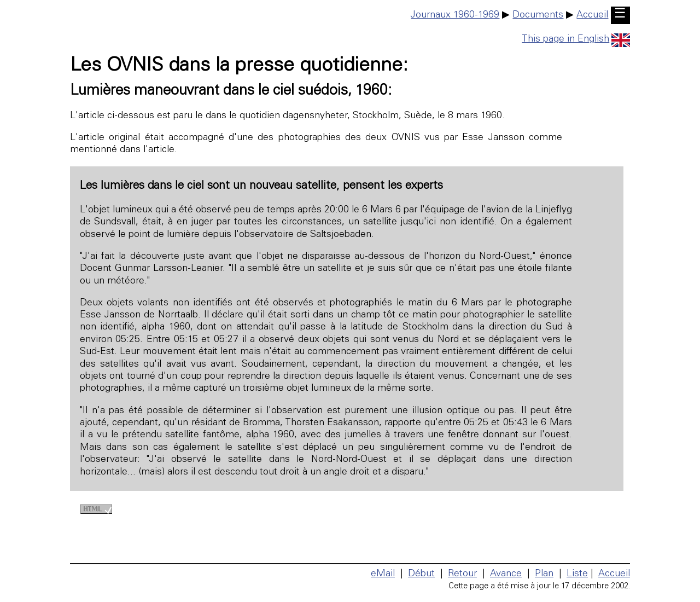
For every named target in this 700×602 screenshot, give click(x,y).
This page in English (576, 39)
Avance (506, 574)
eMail (383, 574)
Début (421, 574)
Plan (544, 574)
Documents (538, 15)
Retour (462, 574)
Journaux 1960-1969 (455, 15)
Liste (577, 574)
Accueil (592, 15)
